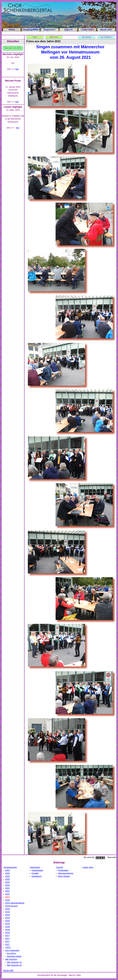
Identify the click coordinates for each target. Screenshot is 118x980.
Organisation (37, 870)
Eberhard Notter (14, 956)
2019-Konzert (11, 906)
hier (17, 102)
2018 (7, 900)
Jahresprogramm (66, 873)
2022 (7, 876)
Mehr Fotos (54, 37)
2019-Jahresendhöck (15, 903)
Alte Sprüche (87, 37)
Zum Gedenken (106, 37)
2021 (7, 891)
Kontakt (35, 873)
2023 (7, 870)
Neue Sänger (64, 876)
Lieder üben (87, 30)
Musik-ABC (106, 30)
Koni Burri (11, 953)
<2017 (8, 947)
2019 (7, 909)
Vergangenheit (31, 30)
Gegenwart (50, 30)
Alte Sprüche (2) (14, 962)
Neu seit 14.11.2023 (13, 48)
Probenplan (63, 870)
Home (12, 30)
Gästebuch (36, 876)
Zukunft (68, 30)
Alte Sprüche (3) (14, 965)
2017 (7, 936)
